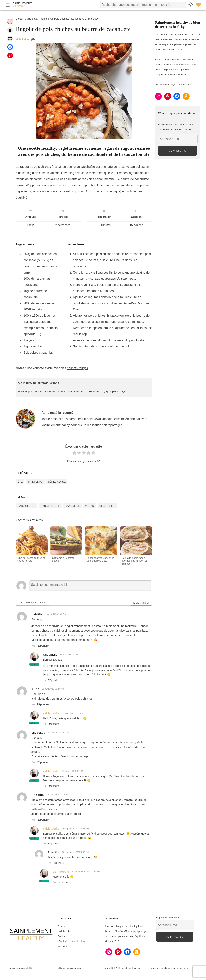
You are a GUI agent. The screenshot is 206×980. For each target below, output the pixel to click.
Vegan (90, 506)
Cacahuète (31, 19)
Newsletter (63, 946)
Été (20, 482)
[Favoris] (198, 5)
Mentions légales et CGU (21, 968)
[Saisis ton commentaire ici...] (90, 586)
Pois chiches (61, 19)
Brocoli (20, 19)
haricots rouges (77, 368)
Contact (62, 936)
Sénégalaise (57, 482)
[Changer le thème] (191, 5)
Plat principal (45, 19)
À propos (62, 926)
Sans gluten (27, 506)
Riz (71, 19)
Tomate (79, 19)
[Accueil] (22, 5)
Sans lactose (50, 506)
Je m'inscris (178, 151)
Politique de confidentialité (69, 968)
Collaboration (65, 931)
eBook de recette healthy (71, 941)
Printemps (35, 482)
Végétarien (107, 506)
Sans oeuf (73, 506)
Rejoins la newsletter (168, 917)
